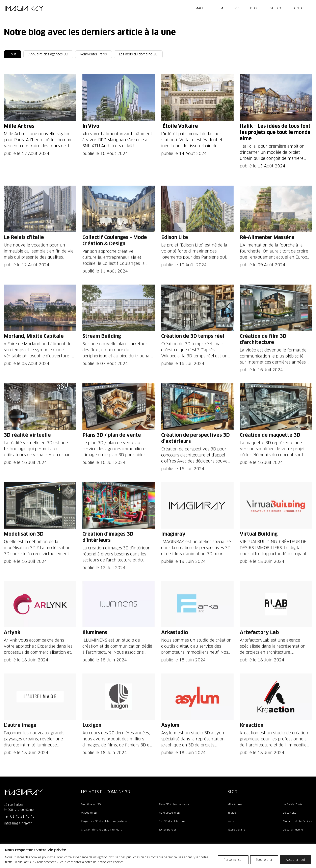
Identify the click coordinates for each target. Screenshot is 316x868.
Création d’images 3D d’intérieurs (101, 830)
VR (237, 8)
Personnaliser (233, 860)
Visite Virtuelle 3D (169, 813)
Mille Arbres (235, 804)
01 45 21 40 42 (22, 817)
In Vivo (232, 813)
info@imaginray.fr (18, 823)
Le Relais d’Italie (293, 804)
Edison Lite (290, 813)
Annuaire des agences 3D (48, 54)
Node (231, 821)
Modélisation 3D (91, 804)
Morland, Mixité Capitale (298, 821)
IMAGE (199, 8)
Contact (299, 8)
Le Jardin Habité (293, 830)
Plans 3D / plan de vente (174, 804)
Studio (275, 8)
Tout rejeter (264, 860)
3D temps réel (167, 830)
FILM (219, 8)
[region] (158, 856)
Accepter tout (295, 860)
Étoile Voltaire (236, 830)
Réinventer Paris (94, 54)
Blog (254, 8)
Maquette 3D (89, 813)
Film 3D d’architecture (172, 821)
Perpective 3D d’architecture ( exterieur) (106, 821)
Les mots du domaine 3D (138, 54)
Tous (13, 54)
